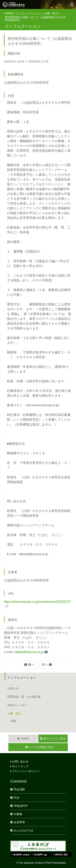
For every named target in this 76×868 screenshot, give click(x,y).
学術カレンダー (17, 705)
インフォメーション (29, 13)
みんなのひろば (23, 830)
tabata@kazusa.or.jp (29, 652)
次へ (45, 665)
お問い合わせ (20, 762)
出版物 (18, 814)
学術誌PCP (21, 806)
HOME (9, 13)
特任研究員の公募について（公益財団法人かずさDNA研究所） (35, 19)
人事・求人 (51, 13)
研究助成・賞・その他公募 (24, 697)
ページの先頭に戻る (41, 747)
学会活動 (19, 789)
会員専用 (19, 822)
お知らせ (13, 688)
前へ (31, 665)
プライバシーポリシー (25, 771)
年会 (16, 798)
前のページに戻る (55, 739)
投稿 (13, 721)
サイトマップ (20, 766)
